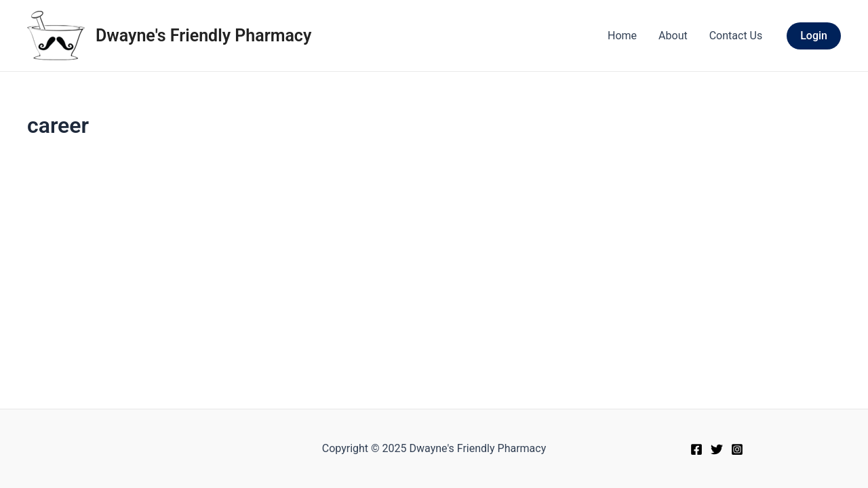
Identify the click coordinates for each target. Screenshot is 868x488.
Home (622, 36)
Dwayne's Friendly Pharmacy (203, 36)
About (673, 36)
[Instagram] (737, 449)
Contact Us (736, 36)
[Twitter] (717, 449)
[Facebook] (696, 449)
